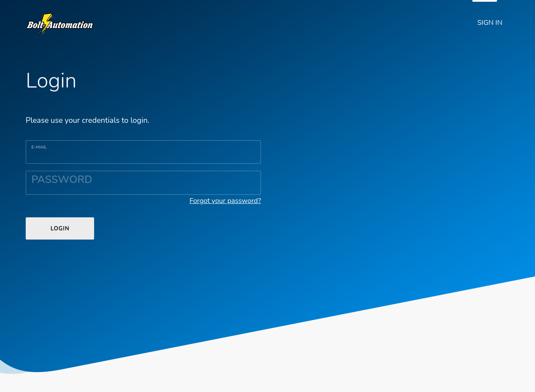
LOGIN (60, 229)
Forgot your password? (225, 201)
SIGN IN (490, 23)
